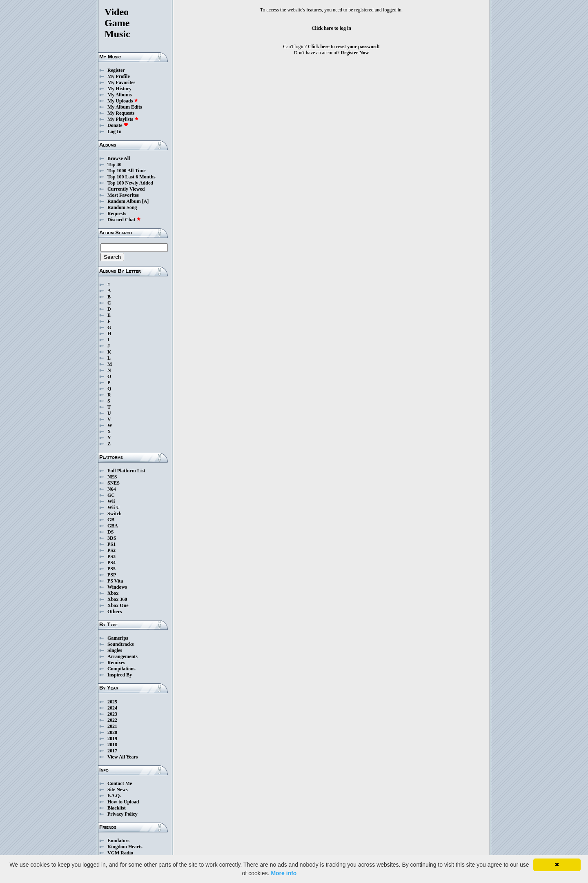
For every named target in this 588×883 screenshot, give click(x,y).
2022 (112, 720)
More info (284, 873)
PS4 (111, 563)
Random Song (122, 207)
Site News (118, 790)
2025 (112, 702)
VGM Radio (120, 853)
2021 (112, 726)
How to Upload (123, 802)
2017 (112, 751)
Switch (115, 514)
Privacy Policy (122, 814)
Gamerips (118, 638)
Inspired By (120, 675)
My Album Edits (125, 107)
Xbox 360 (117, 599)
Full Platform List (126, 471)
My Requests (121, 113)
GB (111, 520)
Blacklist (117, 808)
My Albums (120, 95)
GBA (113, 526)
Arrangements (122, 656)
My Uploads (123, 101)
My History (119, 89)
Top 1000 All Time (126, 171)
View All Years (122, 757)
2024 (112, 708)
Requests (117, 214)
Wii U (114, 507)
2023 (112, 714)
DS (110, 532)
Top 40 (115, 165)
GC (111, 495)
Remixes (116, 663)
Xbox (113, 593)
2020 (112, 732)
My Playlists (123, 119)
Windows (117, 587)
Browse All (119, 158)
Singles (115, 650)
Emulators (118, 841)
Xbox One (118, 605)
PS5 (111, 569)
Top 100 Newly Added (130, 183)
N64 (112, 489)
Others (115, 612)
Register (116, 70)
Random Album (124, 201)
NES (112, 477)
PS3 (111, 556)
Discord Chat (124, 220)
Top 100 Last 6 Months (131, 177)
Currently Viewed (126, 189)
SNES (114, 483)
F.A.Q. (114, 796)
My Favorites (121, 82)
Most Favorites (123, 195)
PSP (112, 575)
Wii (111, 501)
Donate (118, 125)
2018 (112, 745)
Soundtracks (121, 644)
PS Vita (115, 581)
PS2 (111, 550)
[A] (146, 201)
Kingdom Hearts (125, 847)
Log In (114, 131)
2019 (112, 738)
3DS (112, 538)
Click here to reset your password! (344, 47)
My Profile (119, 76)
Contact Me (120, 783)
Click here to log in (331, 28)
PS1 (111, 544)
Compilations (121, 669)
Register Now (355, 53)
